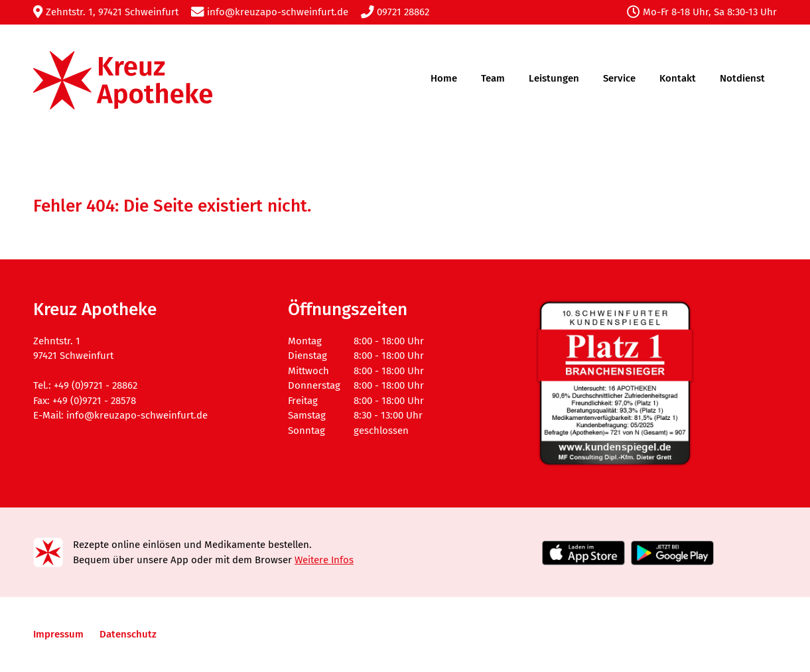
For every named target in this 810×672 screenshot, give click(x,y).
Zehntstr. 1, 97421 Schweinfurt (106, 12)
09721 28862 (395, 12)
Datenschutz (128, 634)
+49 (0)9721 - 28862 (96, 385)
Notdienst (742, 78)
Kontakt (678, 78)
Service (619, 78)
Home (444, 78)
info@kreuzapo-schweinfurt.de (270, 12)
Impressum (58, 634)
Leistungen (554, 78)
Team (493, 78)
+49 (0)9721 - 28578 (94, 401)
